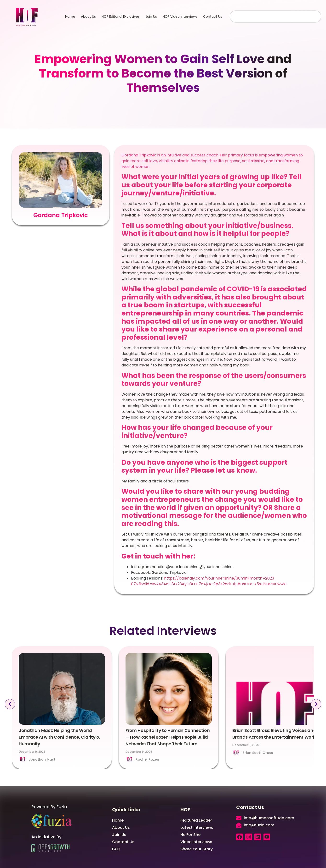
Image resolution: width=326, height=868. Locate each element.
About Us (88, 17)
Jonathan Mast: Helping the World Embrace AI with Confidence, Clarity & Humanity (59, 737)
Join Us (151, 17)
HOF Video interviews (180, 17)
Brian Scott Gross (258, 753)
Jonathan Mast (42, 759)
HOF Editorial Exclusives (121, 17)
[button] (10, 704)
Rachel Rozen (147, 759)
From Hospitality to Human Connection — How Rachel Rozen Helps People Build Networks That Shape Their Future (168, 737)
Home (70, 17)
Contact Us (213, 17)
